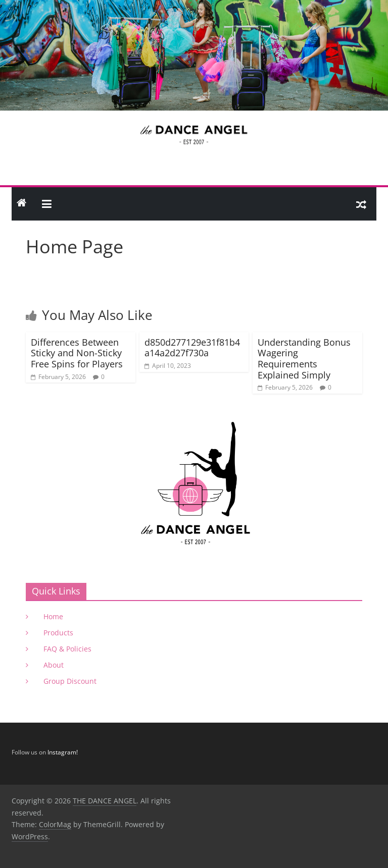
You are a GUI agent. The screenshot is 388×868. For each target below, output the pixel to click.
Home (53, 616)
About (54, 665)
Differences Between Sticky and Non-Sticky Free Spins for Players (77, 353)
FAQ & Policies (67, 649)
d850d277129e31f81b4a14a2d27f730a (192, 348)
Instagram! (63, 752)
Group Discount (70, 681)
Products (58, 633)
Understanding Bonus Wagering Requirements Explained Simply (304, 359)
